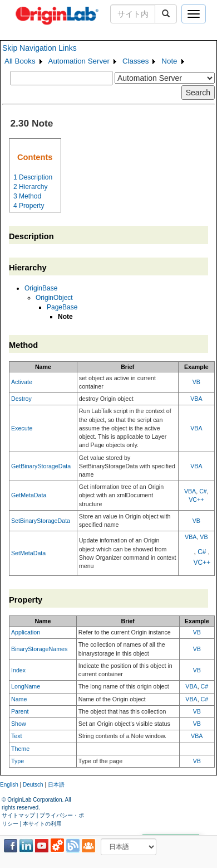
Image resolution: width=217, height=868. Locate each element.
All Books (20, 61)
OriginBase (41, 288)
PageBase (62, 307)
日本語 (56, 785)
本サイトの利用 (42, 824)
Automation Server (79, 61)
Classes (135, 61)
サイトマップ (18, 815)
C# (203, 491)
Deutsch (33, 785)
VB (196, 382)
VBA (196, 399)
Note (169, 61)
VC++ (196, 500)
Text (17, 736)
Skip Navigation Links (40, 48)
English (9, 785)
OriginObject (54, 298)
